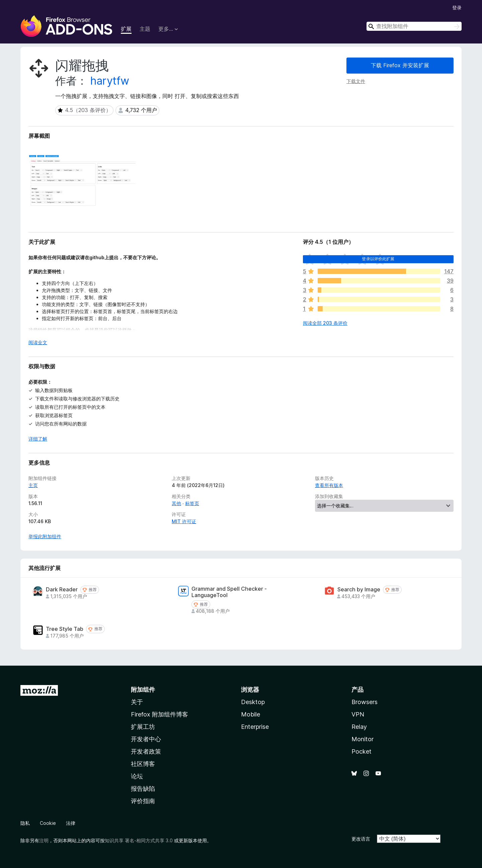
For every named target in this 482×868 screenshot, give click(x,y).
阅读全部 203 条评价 (325, 323)
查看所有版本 (329, 485)
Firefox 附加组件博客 (159, 714)
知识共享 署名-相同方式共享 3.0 (139, 840)
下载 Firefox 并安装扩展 (400, 65)
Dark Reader (62, 590)
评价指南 (143, 801)
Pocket (361, 751)
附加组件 (143, 690)
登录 (457, 8)
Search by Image (359, 590)
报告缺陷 (143, 789)
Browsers (365, 702)
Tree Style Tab (65, 629)
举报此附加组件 (45, 536)
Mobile (251, 714)
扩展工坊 (143, 727)
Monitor (363, 739)
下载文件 (356, 81)
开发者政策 (146, 751)
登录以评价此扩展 (378, 259)
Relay (359, 727)
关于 (137, 702)
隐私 (25, 823)
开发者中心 (146, 739)
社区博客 (143, 764)
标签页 (192, 503)
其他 (176, 503)
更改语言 (361, 839)
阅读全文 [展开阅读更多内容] (38, 342)
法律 (71, 823)
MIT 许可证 (184, 521)
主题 (145, 29)
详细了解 (38, 439)
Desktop (253, 702)
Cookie (48, 823)
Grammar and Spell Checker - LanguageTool (229, 592)
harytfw (110, 81)
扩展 (126, 29)
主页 (33, 485)
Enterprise (255, 727)
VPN (358, 714)
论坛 (137, 776)
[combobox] (414, 26)
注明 (44, 840)
